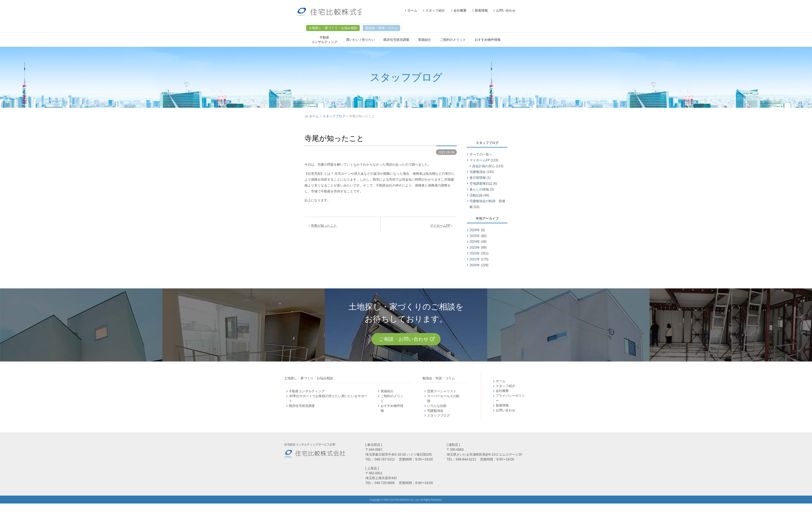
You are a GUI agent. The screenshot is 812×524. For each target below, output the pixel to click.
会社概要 (460, 10)
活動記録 (476, 195)
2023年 (475, 247)
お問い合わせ (506, 10)
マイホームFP (439, 226)
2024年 (475, 242)
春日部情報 (478, 178)
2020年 (475, 265)
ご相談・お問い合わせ (403, 340)
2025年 (475, 236)
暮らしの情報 (479, 189)
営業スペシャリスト (442, 392)
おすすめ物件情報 (488, 40)
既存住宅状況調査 (396, 40)
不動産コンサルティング (307, 392)
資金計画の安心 (484, 166)
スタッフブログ (438, 417)
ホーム (412, 10)
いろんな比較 (437, 407)
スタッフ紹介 (435, 10)
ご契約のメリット (453, 40)
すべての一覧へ (481, 154)
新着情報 (481, 10)
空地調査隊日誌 (481, 184)
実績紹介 (425, 40)
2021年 (475, 259)
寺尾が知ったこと (325, 226)
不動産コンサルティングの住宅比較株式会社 (334, 12)
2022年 (475, 253)
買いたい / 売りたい (360, 40)
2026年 (475, 230)
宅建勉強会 (478, 172)
